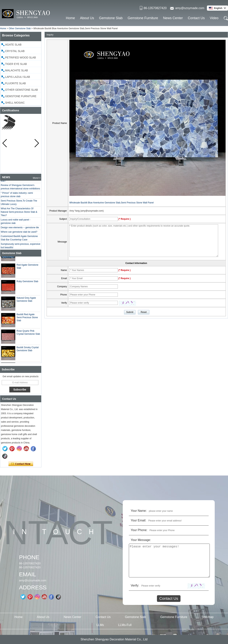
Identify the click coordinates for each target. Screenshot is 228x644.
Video (214, 18)
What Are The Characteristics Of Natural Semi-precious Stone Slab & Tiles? (19, 213)
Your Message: (141, 540)
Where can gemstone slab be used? (19, 233)
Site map (208, 617)
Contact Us (196, 18)
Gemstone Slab (111, 18)
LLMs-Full (125, 625)
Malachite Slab (17, 70)
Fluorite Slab (15, 83)
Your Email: (138, 520)
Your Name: (139, 511)
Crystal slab (15, 51)
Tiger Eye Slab (16, 64)
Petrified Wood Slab (21, 57)
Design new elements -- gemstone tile (20, 228)
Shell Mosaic (15, 103)
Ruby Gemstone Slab (27, 282)
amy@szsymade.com (190, 8)
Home (70, 18)
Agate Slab (13, 45)
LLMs (100, 625)
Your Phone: (139, 530)
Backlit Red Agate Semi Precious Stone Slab (27, 318)
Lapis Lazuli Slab (18, 77)
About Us (87, 18)
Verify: (135, 585)
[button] (37, 143)
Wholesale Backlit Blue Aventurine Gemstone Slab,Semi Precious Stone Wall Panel (112, 203)
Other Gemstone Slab (20, 28)
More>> (37, 178)
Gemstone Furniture (143, 18)
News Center (173, 18)
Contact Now (21, 464)
